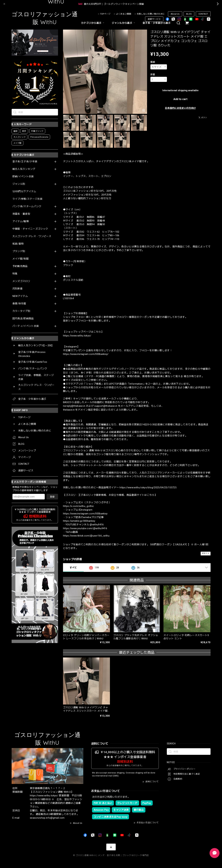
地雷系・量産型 (21, 214)
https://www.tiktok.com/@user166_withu (86, 536)
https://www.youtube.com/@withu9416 (85, 528)
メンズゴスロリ (21, 281)
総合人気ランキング (24, 169)
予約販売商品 (20, 266)
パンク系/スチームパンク (27, 206)
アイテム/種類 (21, 221)
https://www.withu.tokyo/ (77, 336)
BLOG (189, 14)
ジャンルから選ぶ (124, 23)
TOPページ (105, 14)
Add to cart (180, 99)
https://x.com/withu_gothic (79, 506)
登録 (52, 497)
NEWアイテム (20, 296)
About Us (175, 14)
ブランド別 (19, 251)
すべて (73, 568)
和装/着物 (18, 244)
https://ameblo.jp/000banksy (79, 521)
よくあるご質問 (124, 14)
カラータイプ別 (21, 311)
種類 (153, 62)
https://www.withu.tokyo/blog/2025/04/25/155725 (148, 488)
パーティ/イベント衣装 (26, 326)
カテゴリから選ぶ (93, 23)
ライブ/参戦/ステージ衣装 (27, 199)
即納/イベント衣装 (23, 177)
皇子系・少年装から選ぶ (157, 23)
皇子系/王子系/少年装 (25, 162)
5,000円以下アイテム (24, 191)
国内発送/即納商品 (23, 319)
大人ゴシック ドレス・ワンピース (32, 236)
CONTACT (203, 14)
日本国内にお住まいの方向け (180, 108)
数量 (153, 74)
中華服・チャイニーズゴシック (30, 229)
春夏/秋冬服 (19, 304)
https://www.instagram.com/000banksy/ (86, 354)
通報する (206, 553)
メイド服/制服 (21, 259)
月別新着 (17, 289)
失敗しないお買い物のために (151, 14)
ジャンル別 (19, 184)
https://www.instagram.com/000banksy (85, 514)
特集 (15, 274)
